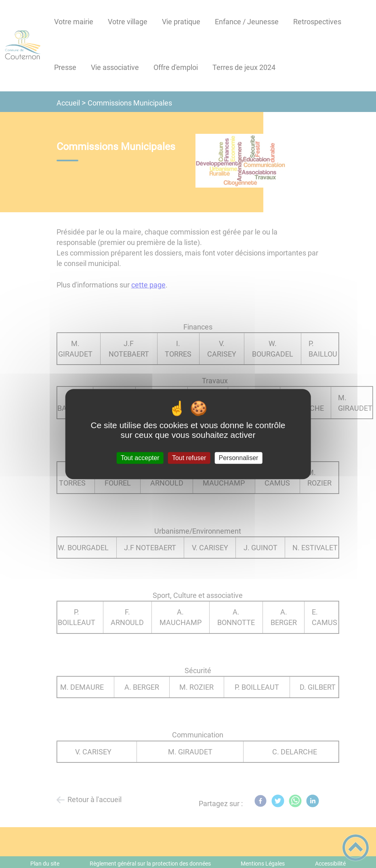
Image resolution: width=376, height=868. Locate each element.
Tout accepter (140, 458)
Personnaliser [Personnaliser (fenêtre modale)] (239, 458)
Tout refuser (189, 458)
